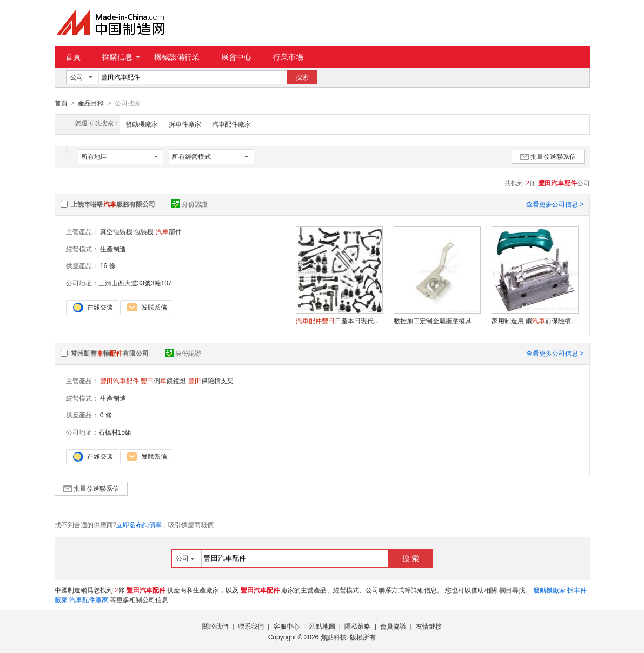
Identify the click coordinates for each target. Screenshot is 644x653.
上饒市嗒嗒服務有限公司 (113, 204)
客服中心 (287, 626)
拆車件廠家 (185, 124)
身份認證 (190, 204)
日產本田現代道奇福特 (339, 321)
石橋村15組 (115, 432)
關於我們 (215, 626)
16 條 (108, 265)
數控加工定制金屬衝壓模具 (433, 321)
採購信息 (121, 57)
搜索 (302, 77)
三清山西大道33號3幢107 (135, 283)
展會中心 (236, 57)
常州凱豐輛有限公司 (110, 353)
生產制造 (113, 249)
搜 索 (411, 558)
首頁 (73, 57)
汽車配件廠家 (231, 124)
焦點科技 (334, 637)
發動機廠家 (142, 124)
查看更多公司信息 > (555, 204)
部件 (169, 231)
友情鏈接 (429, 626)
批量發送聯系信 (548, 156)
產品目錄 (91, 103)
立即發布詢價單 (139, 524)
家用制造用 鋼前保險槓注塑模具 (535, 321)
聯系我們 (251, 626)
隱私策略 (357, 626)
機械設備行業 (177, 57)
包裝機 (144, 231)
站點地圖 (322, 626)
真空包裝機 (116, 231)
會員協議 (393, 626)
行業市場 (288, 57)
